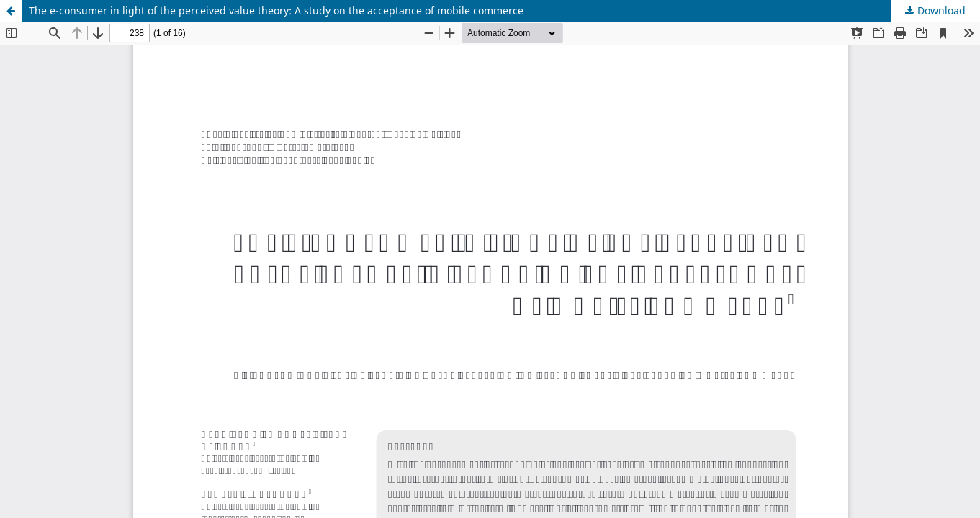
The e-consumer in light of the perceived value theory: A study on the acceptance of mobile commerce (276, 10)
